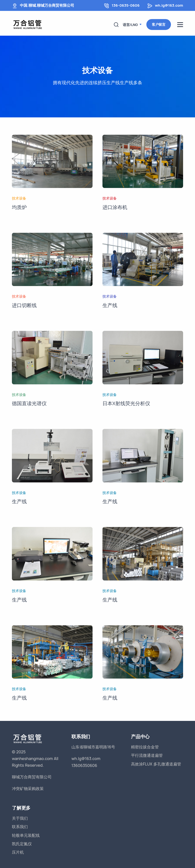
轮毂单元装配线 (26, 835)
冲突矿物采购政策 (28, 789)
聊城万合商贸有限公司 (32, 777)
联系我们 (20, 827)
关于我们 (20, 818)
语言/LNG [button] (131, 25)
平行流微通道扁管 (147, 755)
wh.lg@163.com (169, 5)
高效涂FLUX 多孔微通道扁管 (156, 764)
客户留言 (159, 24)
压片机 (18, 852)
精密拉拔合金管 (145, 747)
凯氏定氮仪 (22, 844)
